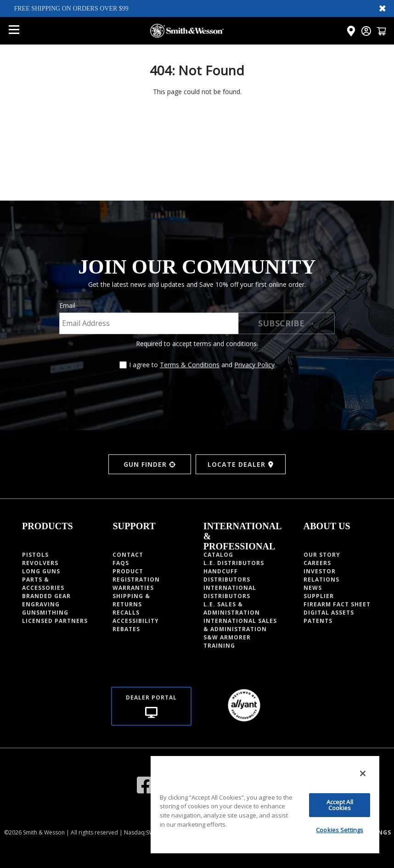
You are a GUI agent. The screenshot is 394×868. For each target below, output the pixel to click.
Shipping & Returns (131, 600)
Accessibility (136, 621)
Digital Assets (329, 613)
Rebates (126, 629)
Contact (128, 555)
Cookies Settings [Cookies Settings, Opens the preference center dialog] (340, 830)
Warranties (133, 588)
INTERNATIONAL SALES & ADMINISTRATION (240, 625)
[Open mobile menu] (14, 31)
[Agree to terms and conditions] (123, 365)
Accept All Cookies (340, 805)
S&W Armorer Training (227, 641)
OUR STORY (322, 555)
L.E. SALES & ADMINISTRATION (232, 608)
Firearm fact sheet (337, 604)
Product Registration (136, 575)
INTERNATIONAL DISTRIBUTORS (230, 592)
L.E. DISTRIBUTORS (234, 563)
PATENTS (318, 621)
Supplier (319, 596)
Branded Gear (46, 596)
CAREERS (317, 563)
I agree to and (202, 365)
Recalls (126, 613)
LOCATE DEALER (241, 464)
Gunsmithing (45, 613)
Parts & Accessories (43, 584)
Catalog (218, 555)
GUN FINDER (149, 464)
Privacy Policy (254, 365)
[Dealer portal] (151, 706)
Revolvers (40, 563)
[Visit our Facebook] (146, 785)
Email (67, 305)
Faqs (121, 563)
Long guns (41, 571)
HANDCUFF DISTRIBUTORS (227, 575)
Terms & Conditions (190, 365)
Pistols (35, 555)
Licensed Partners (55, 621)
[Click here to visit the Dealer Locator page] (351, 31)
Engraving (41, 604)
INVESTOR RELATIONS (321, 575)
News (313, 588)
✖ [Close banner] (383, 8)
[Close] (363, 773)
